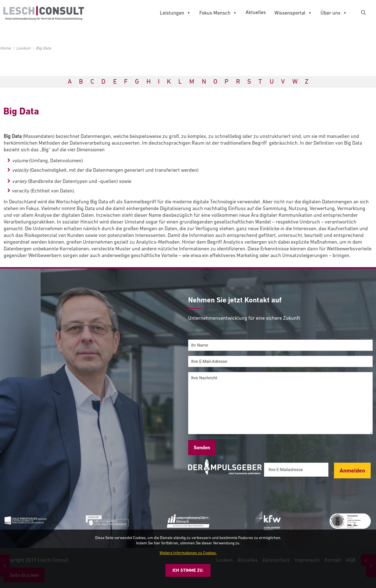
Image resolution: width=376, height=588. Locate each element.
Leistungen (175, 13)
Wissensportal (293, 13)
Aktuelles (256, 12)
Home (5, 48)
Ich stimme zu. (188, 570)
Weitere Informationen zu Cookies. (188, 553)
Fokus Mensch (218, 13)
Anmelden (352, 471)
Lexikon (23, 48)
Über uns (334, 13)
